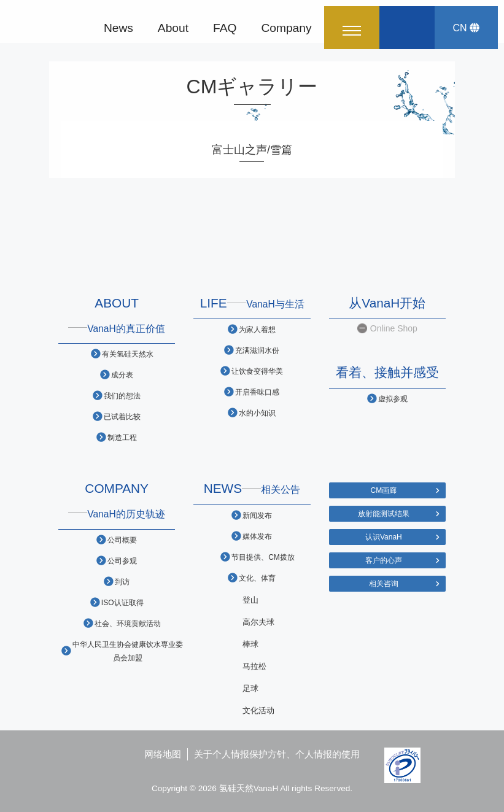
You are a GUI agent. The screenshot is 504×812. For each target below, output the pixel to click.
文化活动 (258, 710)
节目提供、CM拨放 (263, 557)
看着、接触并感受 (387, 372)
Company (286, 27)
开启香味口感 (257, 392)
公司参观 (122, 561)
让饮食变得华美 (257, 371)
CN (466, 28)
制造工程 (122, 437)
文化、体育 (257, 578)
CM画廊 (384, 490)
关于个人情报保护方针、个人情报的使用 (277, 754)
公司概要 (122, 540)
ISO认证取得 (122, 602)
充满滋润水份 (257, 350)
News (118, 27)
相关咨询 (384, 583)
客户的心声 (384, 560)
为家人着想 (257, 329)
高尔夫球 (258, 622)
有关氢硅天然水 (128, 354)
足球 (250, 688)
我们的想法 (122, 396)
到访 (122, 582)
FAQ (225, 27)
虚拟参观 (393, 399)
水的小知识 (257, 413)
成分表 (122, 375)
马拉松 (254, 666)
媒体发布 (257, 536)
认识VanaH (384, 537)
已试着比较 (122, 416)
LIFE (252, 303)
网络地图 (163, 754)
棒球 (250, 644)
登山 (250, 600)
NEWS (252, 488)
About (173, 27)
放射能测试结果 (384, 513)
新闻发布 (257, 515)
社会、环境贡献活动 (128, 623)
